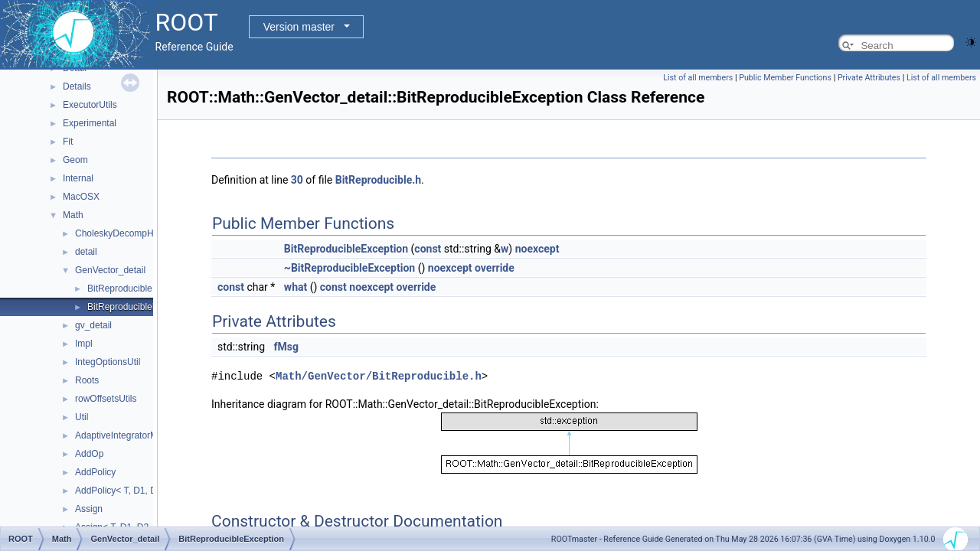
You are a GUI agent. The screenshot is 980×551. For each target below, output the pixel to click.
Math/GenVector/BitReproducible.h (379, 375)
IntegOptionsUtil (108, 362)
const (428, 249)
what (296, 287)
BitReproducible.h (378, 180)
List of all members (698, 78)
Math (73, 215)
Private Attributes (869, 78)
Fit (68, 142)
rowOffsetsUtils (106, 399)
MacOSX (81, 197)
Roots (87, 380)
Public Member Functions (785, 78)
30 (297, 180)
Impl (84, 344)
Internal (78, 178)
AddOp (89, 454)
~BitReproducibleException (350, 268)
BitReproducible (120, 289)
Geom (75, 160)
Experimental (90, 123)
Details (77, 86)
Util (82, 417)
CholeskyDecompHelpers (127, 233)
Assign (89, 509)
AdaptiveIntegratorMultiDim (131, 435)
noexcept (537, 249)
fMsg (286, 347)
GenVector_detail (110, 270)
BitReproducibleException (140, 307)
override (495, 268)
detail (86, 252)
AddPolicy (95, 472)
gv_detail (93, 325)
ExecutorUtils (90, 105)
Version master (299, 27)
